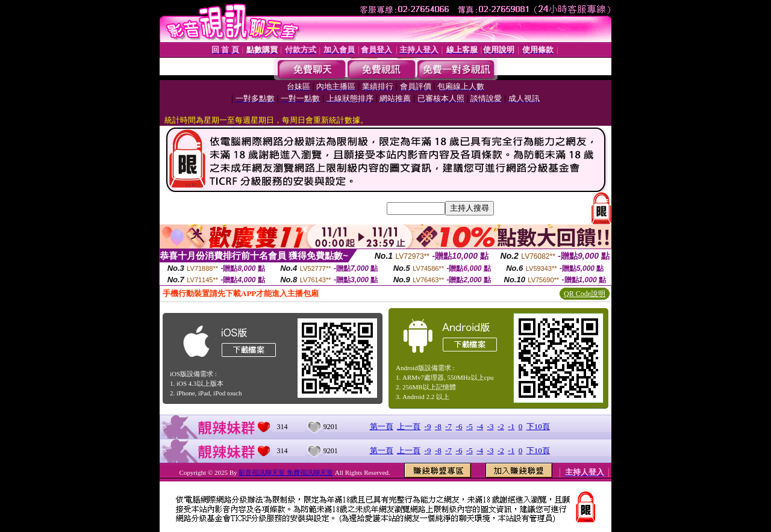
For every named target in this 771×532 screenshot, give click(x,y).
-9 (428, 426)
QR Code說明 (585, 294)
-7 (448, 426)
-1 (511, 426)
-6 (459, 426)
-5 (470, 426)
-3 (491, 426)
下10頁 (538, 426)
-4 (480, 426)
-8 (438, 426)
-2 (501, 426)
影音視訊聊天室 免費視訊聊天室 (286, 472)
